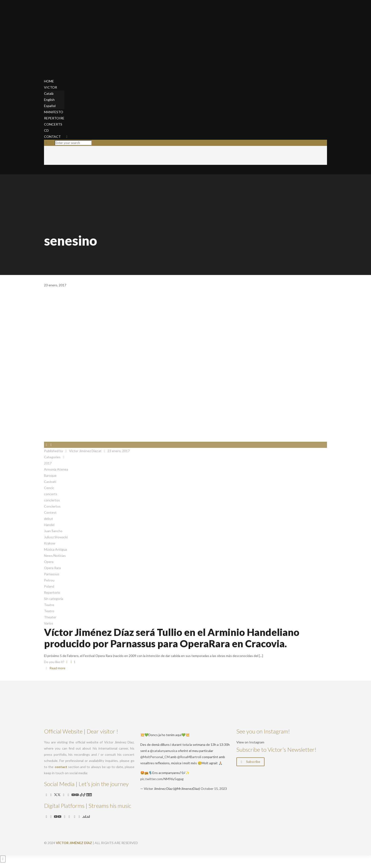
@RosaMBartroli (189, 757)
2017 (48, 463)
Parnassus (52, 574)
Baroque (50, 475)
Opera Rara (52, 568)
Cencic (49, 488)
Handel (49, 525)
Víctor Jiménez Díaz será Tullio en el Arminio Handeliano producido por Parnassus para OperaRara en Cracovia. (172, 638)
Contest (50, 512)
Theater (50, 617)
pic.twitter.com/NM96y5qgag (162, 779)
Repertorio (52, 592)
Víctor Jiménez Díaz (83, 451)
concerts (51, 494)
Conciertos (52, 506)
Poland (49, 586)
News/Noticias (55, 555)
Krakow (50, 543)
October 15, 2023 (214, 789)
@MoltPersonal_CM (155, 757)
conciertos (52, 500)
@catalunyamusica (164, 751)
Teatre (49, 605)
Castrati (50, 482)
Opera (49, 562)
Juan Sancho (53, 531)
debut (49, 519)
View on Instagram (250, 742)
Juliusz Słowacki (56, 537)
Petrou (49, 580)
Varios (49, 623)
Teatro (49, 611)
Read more (57, 668)
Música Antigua (55, 549)
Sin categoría (54, 599)
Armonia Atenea (56, 469)
